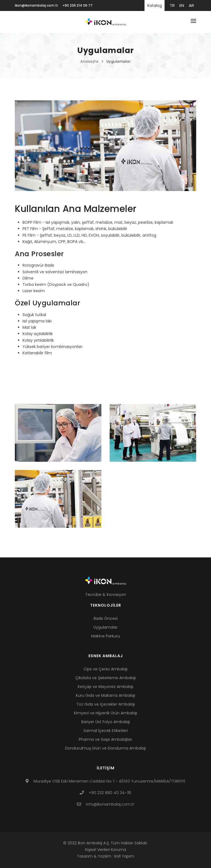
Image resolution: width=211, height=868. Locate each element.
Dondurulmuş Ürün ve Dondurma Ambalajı (105, 748)
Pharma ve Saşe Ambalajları (105, 739)
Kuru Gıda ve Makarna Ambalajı (105, 695)
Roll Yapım (124, 856)
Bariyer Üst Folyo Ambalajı (106, 722)
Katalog (155, 5)
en (182, 5)
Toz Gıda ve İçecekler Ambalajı (106, 704)
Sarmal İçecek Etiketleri (106, 731)
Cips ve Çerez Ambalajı (105, 669)
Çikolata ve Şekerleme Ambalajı (105, 678)
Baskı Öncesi (106, 618)
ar (191, 5)
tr (172, 5)
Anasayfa (90, 61)
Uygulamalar (119, 61)
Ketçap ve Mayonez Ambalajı (105, 687)
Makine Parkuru (106, 636)
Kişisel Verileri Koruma (106, 850)
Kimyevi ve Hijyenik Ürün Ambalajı (105, 713)
